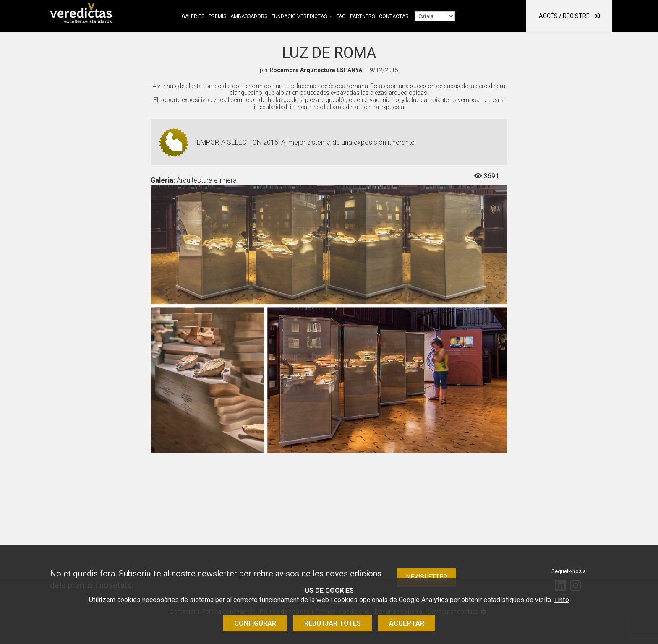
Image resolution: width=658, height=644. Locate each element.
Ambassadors (249, 16)
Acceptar (407, 623)
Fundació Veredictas (299, 16)
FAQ (341, 16)
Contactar (394, 16)
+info (561, 600)
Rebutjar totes (333, 623)
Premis (217, 16)
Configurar (255, 623)
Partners (362, 16)
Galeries (193, 16)
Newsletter (427, 577)
